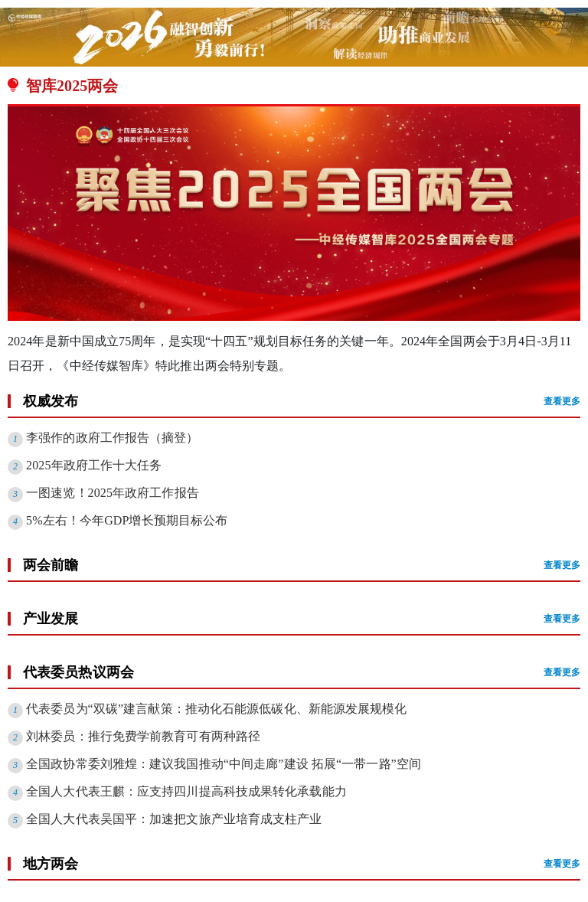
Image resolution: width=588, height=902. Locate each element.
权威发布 (302, 401)
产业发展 (302, 619)
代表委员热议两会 (302, 672)
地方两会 (302, 864)
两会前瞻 (302, 565)
